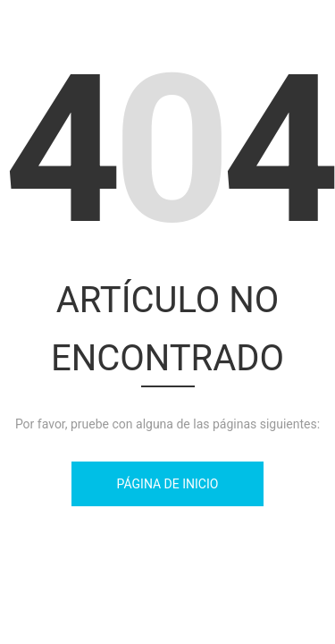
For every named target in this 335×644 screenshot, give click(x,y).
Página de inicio (168, 484)
